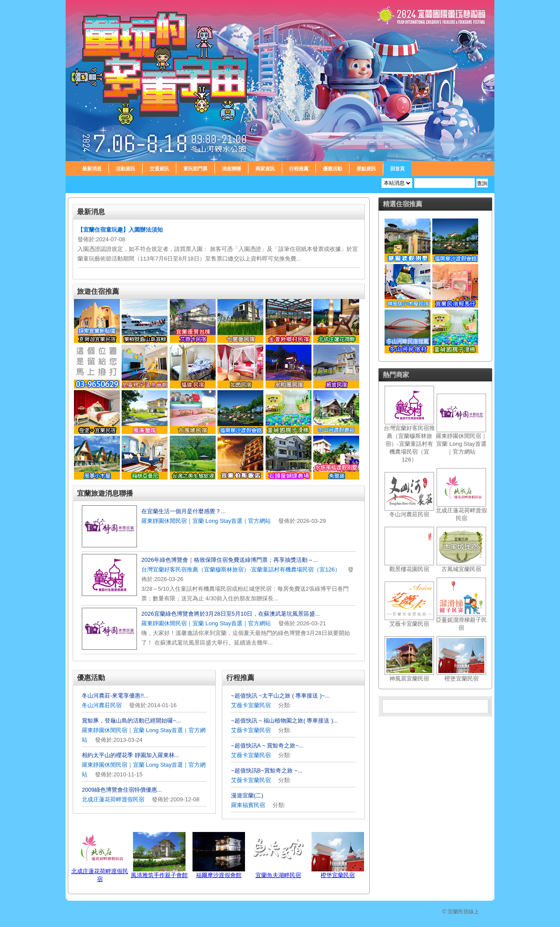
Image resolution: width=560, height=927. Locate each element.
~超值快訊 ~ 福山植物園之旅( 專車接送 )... (284, 721)
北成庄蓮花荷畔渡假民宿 (113, 799)
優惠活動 (332, 169)
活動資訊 (126, 169)
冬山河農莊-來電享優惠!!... (115, 696)
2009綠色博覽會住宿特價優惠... (122, 790)
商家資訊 (265, 169)
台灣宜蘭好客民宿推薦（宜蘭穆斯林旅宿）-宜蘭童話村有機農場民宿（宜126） (241, 569)
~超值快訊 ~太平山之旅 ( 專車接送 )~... (280, 696)
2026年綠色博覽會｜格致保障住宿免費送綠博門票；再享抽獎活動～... (230, 560)
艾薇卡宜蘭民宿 (251, 705)
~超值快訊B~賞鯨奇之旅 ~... (267, 770)
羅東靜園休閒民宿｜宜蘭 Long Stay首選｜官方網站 (206, 521)
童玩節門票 (195, 169)
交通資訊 (159, 169)
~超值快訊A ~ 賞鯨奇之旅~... (267, 745)
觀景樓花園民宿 (409, 569)
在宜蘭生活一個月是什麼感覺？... (184, 511)
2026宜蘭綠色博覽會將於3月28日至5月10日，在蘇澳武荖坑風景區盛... (231, 614)
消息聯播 (231, 169)
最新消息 (92, 169)
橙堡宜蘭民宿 (338, 875)
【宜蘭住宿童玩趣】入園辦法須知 (120, 230)
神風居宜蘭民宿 (409, 679)
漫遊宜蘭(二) (247, 795)
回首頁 (397, 169)
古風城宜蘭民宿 (461, 569)
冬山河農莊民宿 (102, 705)
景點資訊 (366, 169)
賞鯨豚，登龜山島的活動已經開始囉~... (131, 721)
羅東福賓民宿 (249, 805)
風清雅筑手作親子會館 (159, 875)
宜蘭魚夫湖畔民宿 (278, 875)
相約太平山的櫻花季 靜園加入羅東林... (130, 755)
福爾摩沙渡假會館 (219, 875)
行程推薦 (299, 169)
